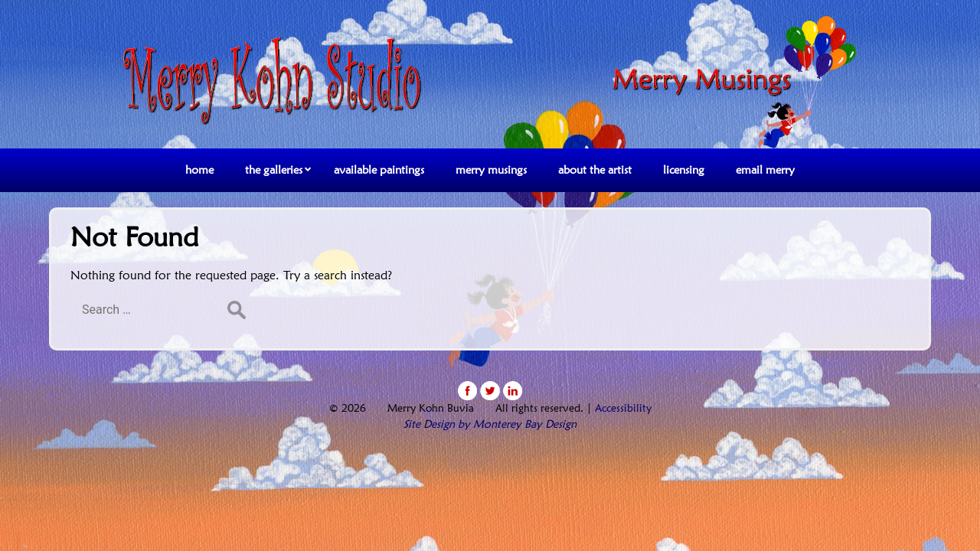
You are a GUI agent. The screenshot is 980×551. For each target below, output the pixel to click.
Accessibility (623, 408)
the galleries (274, 170)
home (199, 170)
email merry (765, 170)
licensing (684, 170)
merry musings (491, 170)
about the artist (595, 170)
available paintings (379, 170)
